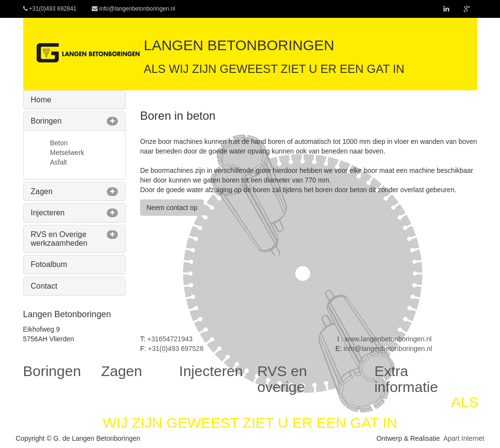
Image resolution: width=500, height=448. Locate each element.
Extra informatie (406, 379)
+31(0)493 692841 (50, 9)
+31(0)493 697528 (176, 349)
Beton (59, 143)
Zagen (42, 191)
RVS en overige (282, 379)
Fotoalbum (49, 264)
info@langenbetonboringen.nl (133, 9)
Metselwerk (67, 153)
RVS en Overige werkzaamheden (59, 239)
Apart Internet (464, 438)
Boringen (46, 121)
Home (41, 100)
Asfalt (59, 162)
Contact (44, 286)
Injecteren (48, 213)
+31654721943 (170, 339)
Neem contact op (172, 208)
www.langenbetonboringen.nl (388, 339)
